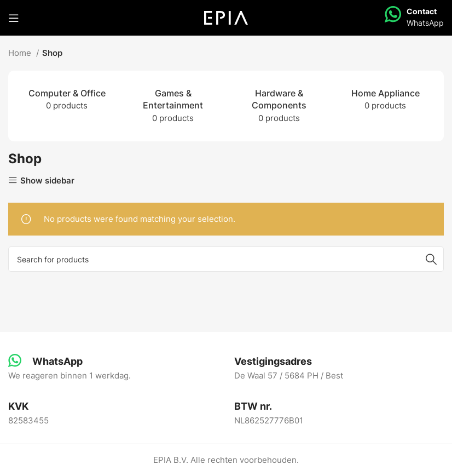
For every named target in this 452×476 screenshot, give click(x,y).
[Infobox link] (45, 362)
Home (21, 53)
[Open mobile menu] (14, 18)
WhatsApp (425, 23)
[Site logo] (226, 17)
